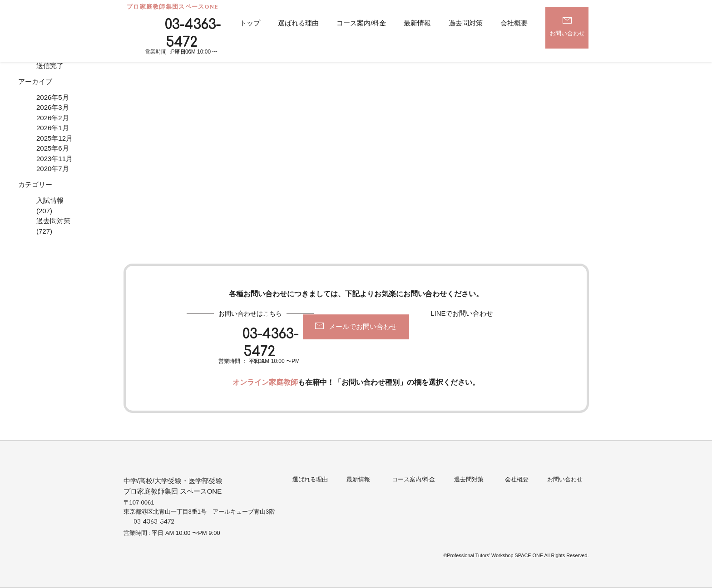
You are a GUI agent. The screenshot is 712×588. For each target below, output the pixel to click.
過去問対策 (466, 23)
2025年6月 (53, 148)
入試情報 (50, 200)
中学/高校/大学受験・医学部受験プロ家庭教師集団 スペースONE (173, 486)
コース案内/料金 (361, 23)
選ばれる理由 (298, 23)
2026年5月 (53, 97)
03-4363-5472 (193, 34)
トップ (250, 23)
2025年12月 (54, 138)
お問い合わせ (567, 33)
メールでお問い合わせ (363, 326)
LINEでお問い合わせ (462, 313)
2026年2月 (53, 118)
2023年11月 (54, 159)
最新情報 (417, 23)
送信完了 (50, 66)
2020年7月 (53, 169)
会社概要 (514, 23)
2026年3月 (53, 107)
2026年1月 (53, 128)
